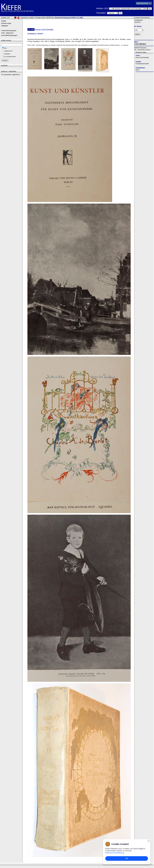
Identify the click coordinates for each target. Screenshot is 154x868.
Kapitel (4, 21)
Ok (127, 858)
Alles (5, 48)
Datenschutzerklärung (115, 853)
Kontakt (38, 18)
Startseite (24, 18)
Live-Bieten (140, 44)
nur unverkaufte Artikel (10, 57)
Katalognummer (8, 51)
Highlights (5, 26)
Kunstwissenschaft (142, 64)
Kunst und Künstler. (142, 57)
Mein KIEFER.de (48, 18)
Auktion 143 (5, 18)
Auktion (32, 18)
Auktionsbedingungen (9, 31)
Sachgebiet (7, 54)
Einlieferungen (6, 23)
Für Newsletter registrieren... (11, 75)
